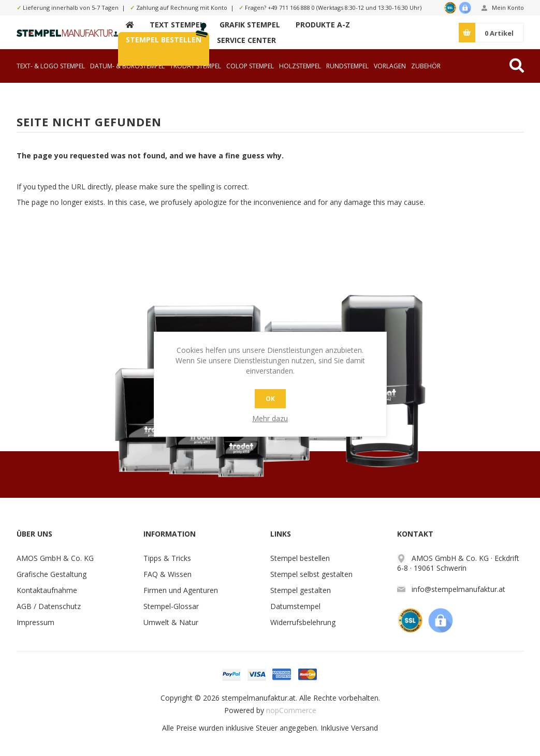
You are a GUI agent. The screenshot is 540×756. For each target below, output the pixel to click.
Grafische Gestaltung (52, 574)
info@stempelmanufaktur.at (458, 589)
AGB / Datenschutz (49, 606)
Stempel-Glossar (171, 606)
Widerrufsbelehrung (303, 622)
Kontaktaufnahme (47, 590)
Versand (364, 728)
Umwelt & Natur (171, 622)
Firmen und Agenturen (181, 590)
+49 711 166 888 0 (291, 8)
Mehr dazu (270, 418)
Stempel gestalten (301, 590)
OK (270, 399)
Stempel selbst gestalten (311, 574)
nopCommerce (291, 710)
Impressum (35, 622)
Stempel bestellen (300, 558)
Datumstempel (295, 606)
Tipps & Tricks (167, 558)
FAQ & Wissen (167, 574)
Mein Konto (508, 8)
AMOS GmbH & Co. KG (55, 558)
